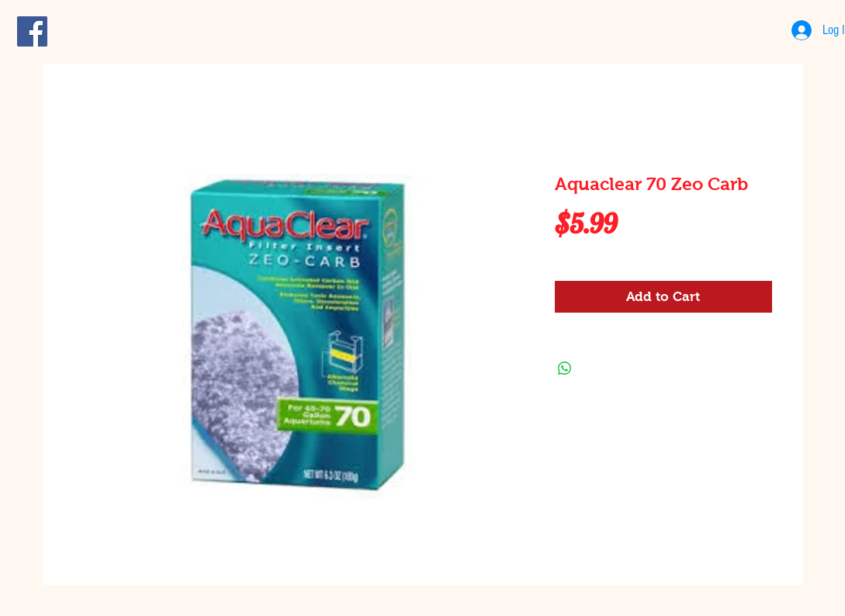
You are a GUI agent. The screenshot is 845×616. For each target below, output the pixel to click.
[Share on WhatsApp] (565, 369)
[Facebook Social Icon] (32, 31)
